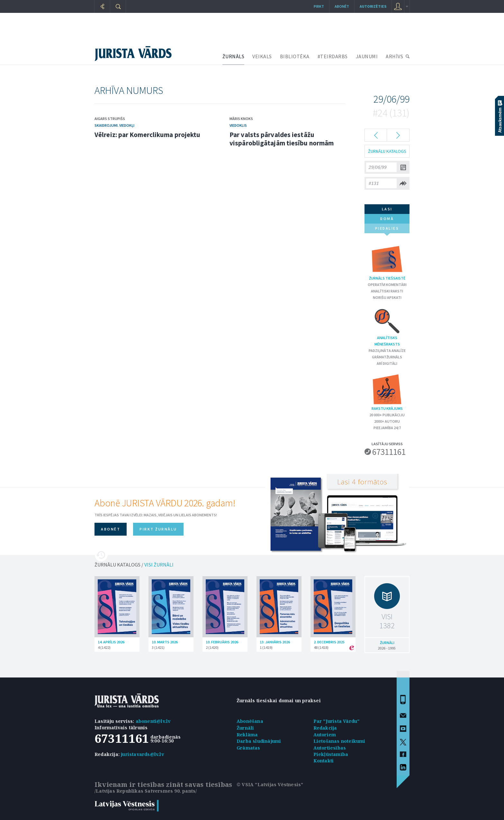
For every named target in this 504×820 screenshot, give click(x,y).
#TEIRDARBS (333, 56)
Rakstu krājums (387, 392)
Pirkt (319, 6)
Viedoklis (238, 125)
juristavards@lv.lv (142, 754)
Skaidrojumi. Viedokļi (114, 125)
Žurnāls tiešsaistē (387, 262)
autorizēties (373, 6)
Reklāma (247, 735)
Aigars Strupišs (110, 119)
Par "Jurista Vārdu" (337, 721)
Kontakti (324, 761)
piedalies (387, 230)
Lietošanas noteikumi (339, 741)
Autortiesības (330, 748)
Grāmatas (248, 748)
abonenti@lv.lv (153, 721)
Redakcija (325, 728)
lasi (387, 209)
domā (387, 219)
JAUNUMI (367, 56)
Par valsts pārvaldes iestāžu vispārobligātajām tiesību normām (282, 139)
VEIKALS (262, 56)
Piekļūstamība (331, 754)
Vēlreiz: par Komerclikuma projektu (147, 135)
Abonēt (342, 6)
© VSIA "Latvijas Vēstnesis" (270, 784)
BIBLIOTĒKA (295, 56)
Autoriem (325, 735)
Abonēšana (250, 721)
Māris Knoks (241, 119)
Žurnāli (245, 728)
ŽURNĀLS (234, 56)
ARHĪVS (394, 56)
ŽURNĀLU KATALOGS (387, 151)
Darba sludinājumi (259, 741)
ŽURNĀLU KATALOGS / (134, 565)
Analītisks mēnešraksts (387, 327)
